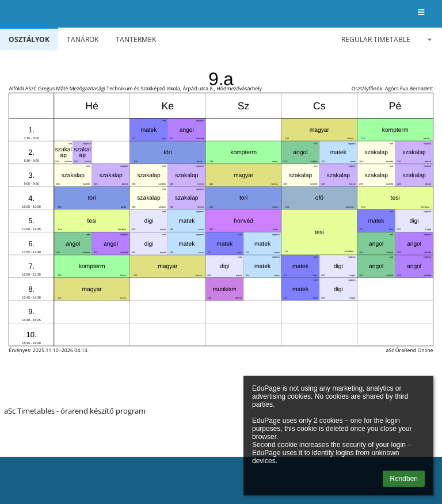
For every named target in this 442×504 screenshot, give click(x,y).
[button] (421, 13)
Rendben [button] (404, 479)
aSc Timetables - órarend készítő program (75, 411)
